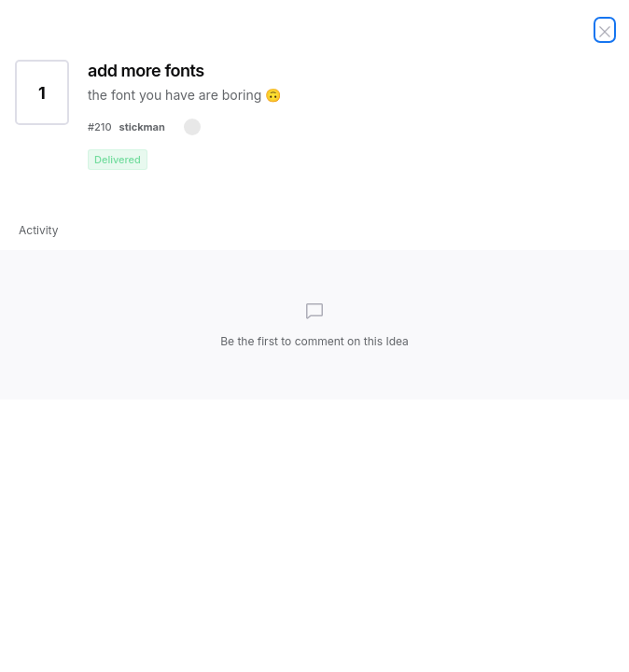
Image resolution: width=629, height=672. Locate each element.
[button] (192, 127)
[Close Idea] (605, 30)
